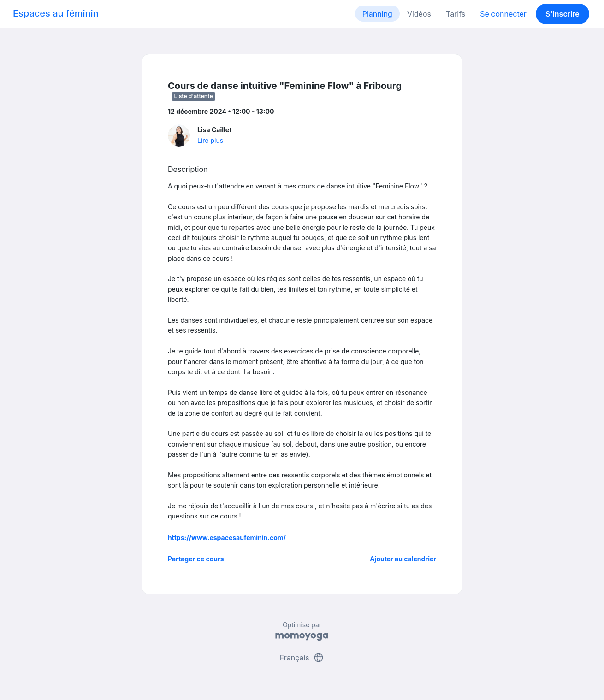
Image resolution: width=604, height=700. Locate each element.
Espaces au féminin (56, 13)
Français (302, 658)
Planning (377, 14)
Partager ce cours (196, 559)
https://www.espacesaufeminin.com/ (227, 538)
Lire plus (210, 140)
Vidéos (419, 14)
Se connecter (503, 14)
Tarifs (456, 14)
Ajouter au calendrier (403, 559)
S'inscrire (563, 14)
